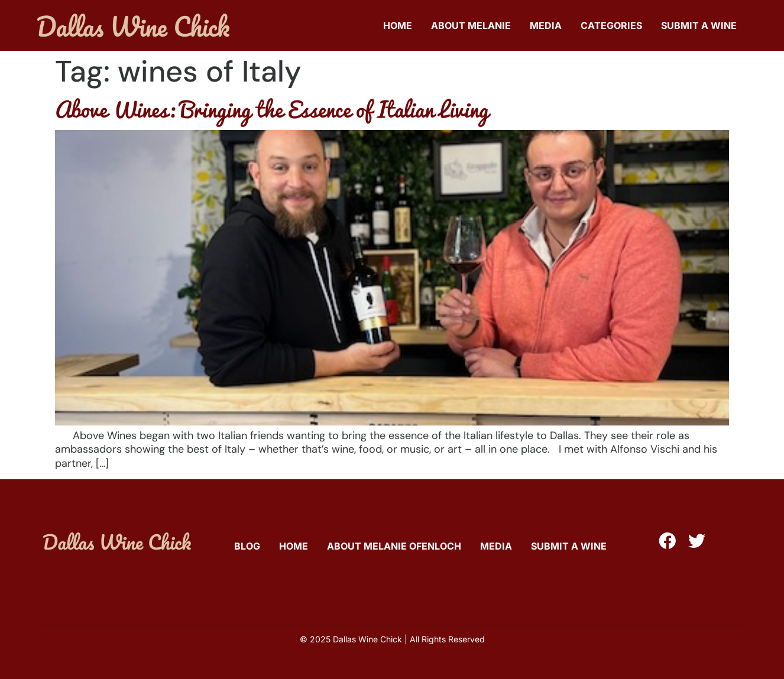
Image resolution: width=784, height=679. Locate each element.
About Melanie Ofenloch (394, 546)
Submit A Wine (699, 25)
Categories (611, 25)
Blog (247, 546)
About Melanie (471, 25)
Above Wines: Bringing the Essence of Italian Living (272, 109)
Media (546, 25)
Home (398, 25)
